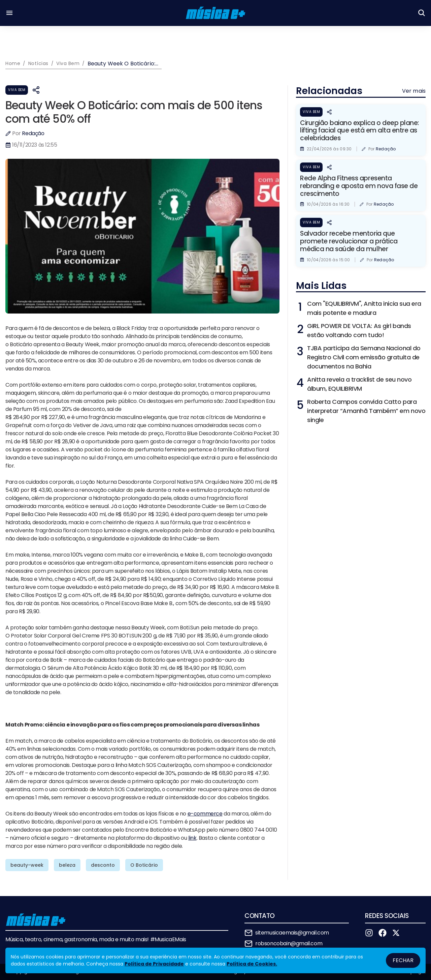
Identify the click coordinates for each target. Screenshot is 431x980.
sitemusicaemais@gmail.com (292, 933)
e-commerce (205, 814)
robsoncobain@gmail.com (289, 943)
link (192, 838)
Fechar (403, 960)
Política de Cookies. (252, 964)
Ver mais (414, 91)
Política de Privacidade (154, 964)
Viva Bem (17, 90)
